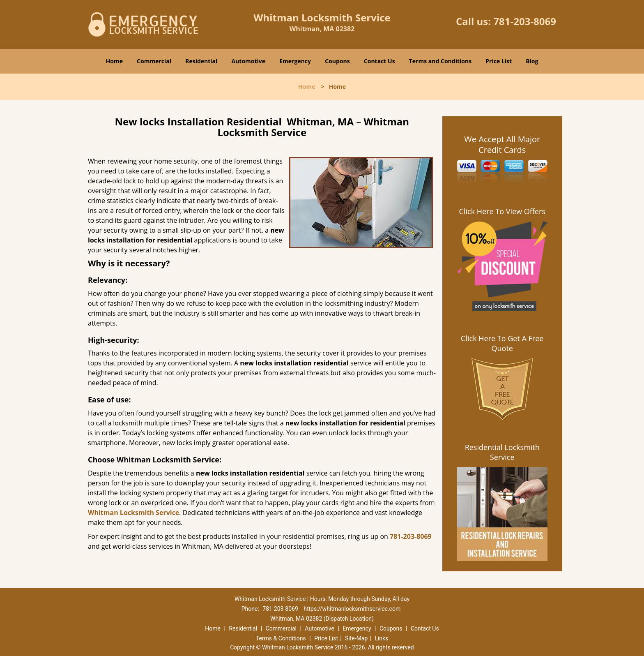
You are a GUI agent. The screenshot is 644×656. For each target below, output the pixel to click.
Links (381, 638)
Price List (499, 61)
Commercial (154, 61)
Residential (201, 61)
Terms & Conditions (281, 638)
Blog (532, 61)
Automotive (249, 61)
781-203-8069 (525, 21)
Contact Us (379, 61)
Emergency (295, 61)
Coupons (337, 61)
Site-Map (356, 638)
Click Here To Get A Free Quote (502, 343)
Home (114, 61)
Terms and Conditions (440, 61)
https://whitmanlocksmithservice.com (352, 609)
